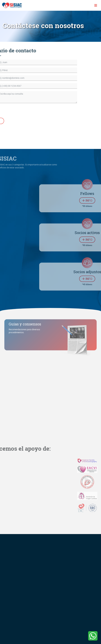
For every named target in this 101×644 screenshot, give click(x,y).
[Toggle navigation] (96, 5)
